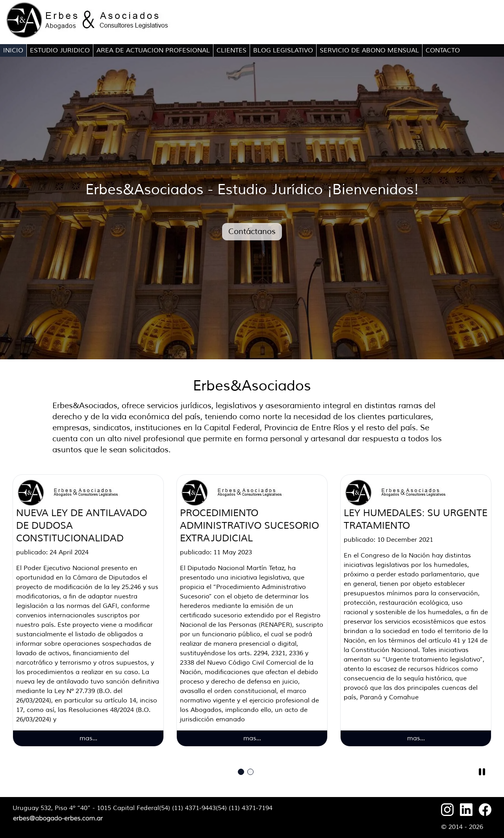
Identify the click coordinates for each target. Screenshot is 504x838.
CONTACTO (443, 50)
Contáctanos (252, 231)
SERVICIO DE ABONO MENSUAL (369, 50)
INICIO (13, 50)
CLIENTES (232, 50)
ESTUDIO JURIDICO (60, 50)
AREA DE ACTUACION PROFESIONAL (153, 50)
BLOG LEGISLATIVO (283, 50)
